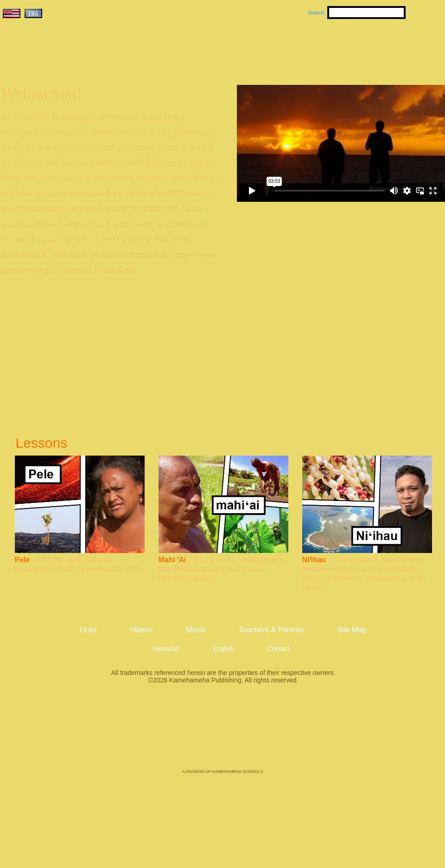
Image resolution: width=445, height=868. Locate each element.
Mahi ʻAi (172, 560)
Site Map (352, 630)
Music (267, 47)
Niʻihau (314, 560)
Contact (279, 649)
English (223, 649)
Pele (22, 560)
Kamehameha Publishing (222, 733)
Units (209, 47)
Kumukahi (80, 59)
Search (316, 13)
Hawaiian (166, 649)
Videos (311, 47)
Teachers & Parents (388, 47)
